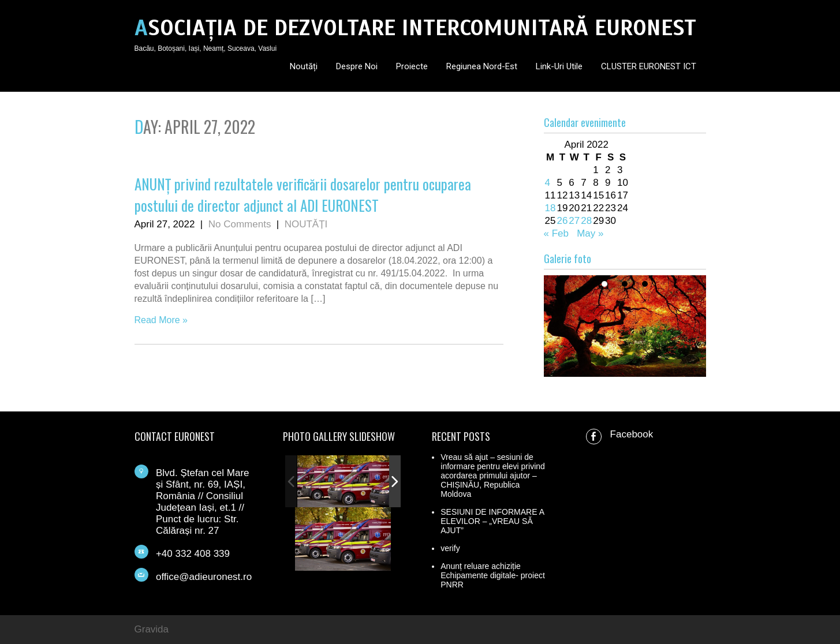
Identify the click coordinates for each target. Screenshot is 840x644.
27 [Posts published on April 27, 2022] (574, 221)
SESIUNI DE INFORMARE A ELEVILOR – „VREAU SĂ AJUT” (492, 521)
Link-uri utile (559, 66)
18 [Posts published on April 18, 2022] (550, 208)
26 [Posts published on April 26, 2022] (562, 221)
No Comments (240, 224)
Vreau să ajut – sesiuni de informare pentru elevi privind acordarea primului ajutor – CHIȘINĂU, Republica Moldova (493, 475)
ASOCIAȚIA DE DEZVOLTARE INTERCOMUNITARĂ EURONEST (415, 28)
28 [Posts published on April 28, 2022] (586, 221)
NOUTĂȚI (306, 224)
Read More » (161, 320)
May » (590, 233)
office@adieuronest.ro (204, 577)
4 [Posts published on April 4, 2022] (548, 183)
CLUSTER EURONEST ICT (649, 66)
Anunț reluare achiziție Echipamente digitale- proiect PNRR (493, 575)
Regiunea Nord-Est (482, 66)
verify (450, 548)
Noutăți (304, 66)
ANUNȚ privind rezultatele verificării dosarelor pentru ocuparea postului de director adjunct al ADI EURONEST (303, 194)
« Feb (556, 233)
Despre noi (357, 66)
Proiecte (412, 66)
